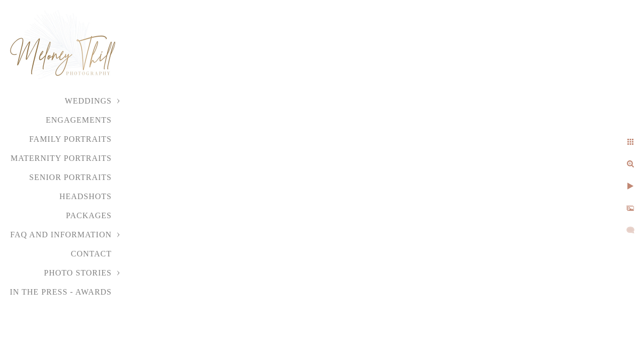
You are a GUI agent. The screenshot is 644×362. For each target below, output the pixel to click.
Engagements (79, 120)
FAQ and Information (61, 235)
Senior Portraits (70, 177)
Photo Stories (78, 273)
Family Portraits (70, 139)
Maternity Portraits (61, 158)
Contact (91, 254)
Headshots (86, 196)
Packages (89, 215)
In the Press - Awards (61, 292)
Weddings (88, 101)
